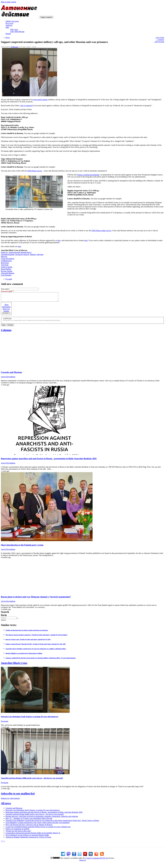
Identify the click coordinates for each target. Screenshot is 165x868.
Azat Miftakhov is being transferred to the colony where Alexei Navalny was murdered (37, 824)
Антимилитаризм (8, 254)
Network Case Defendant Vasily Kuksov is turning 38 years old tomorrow (30, 718)
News (8, 38)
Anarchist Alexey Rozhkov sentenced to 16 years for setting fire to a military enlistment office (36, 650)
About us (82, 862)
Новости (4, 252)
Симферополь (6, 261)
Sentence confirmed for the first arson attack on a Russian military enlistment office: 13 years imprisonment (41, 660)
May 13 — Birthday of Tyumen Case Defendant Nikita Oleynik (29, 820)
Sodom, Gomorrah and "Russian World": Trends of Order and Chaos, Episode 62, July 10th (36, 646)
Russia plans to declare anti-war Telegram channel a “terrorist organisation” (36, 598)
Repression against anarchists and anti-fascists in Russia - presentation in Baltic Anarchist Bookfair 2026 (49, 460)
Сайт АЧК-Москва (17, 32)
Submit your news (12, 21)
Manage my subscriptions (10, 800)
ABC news (14, 29)
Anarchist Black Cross (14, 665)
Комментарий (7, 291)
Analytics (9, 25)
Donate (8, 34)
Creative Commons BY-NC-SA (97, 860)
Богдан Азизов (7, 271)
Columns (6, 332)
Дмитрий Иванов (8, 273)
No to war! (9, 23)
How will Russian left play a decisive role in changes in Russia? (29, 826)
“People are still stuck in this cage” (18, 833)
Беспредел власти (22, 254)
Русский (9, 279)
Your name (5, 289)
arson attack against (40, 100)
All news (6, 805)
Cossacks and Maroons (11, 374)
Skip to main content (9, 2)
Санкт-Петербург (8, 259)
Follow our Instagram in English (17, 830)
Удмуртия (5, 265)
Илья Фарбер (6, 269)
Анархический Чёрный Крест (20, 252)
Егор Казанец (6, 275)
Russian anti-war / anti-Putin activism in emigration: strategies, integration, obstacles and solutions (42, 818)
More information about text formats (6, 309)
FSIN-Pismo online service (101, 231)
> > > (3, 843)
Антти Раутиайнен (8, 378)
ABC (7, 27)
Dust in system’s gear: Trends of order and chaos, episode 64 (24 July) (28, 641)
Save (4, 327)
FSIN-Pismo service (35, 171)
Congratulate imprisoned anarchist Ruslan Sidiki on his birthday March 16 (33, 835)
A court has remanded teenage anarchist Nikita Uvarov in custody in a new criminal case (38, 828)
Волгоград (5, 263)
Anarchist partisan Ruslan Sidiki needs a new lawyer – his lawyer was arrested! (32, 780)
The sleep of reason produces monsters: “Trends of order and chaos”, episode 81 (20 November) (36, 637)
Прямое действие (37, 254)
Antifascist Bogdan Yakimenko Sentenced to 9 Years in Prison (28, 839)
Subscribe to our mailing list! (18, 795)
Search (1, 622)
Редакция (14, 47)
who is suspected (26, 106)
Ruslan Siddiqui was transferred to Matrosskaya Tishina (24, 655)
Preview (10, 327)
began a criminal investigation (89, 175)
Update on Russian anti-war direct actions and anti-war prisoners (27, 632)
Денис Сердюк (7, 267)
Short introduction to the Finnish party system (22, 547)
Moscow (4, 257)
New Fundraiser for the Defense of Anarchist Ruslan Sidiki (27, 837)
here (59, 240)
